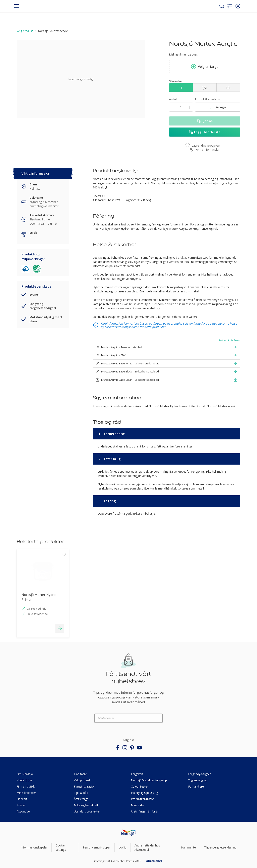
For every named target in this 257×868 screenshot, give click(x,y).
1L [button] (181, 88)
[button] (238, 6)
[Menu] (17, 6)
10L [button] (228, 88)
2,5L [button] (204, 88)
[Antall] (181, 107)
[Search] (222, 6)
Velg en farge (205, 67)
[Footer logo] (129, 833)
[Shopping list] (230, 6)
